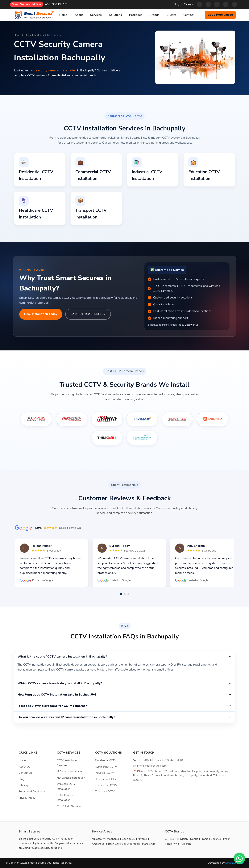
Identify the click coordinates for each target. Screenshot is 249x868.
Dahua (194, 839)
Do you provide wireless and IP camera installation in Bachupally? (125, 717)
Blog (177, 4)
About (79, 15)
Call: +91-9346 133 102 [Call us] (88, 314)
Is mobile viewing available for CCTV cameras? (125, 706)
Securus (216, 839)
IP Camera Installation (70, 771)
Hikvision (182, 839)
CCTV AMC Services (69, 806)
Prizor (227, 839)
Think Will (173, 844)
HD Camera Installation (71, 778)
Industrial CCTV (105, 773)
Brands (154, 15)
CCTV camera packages (73, 670)
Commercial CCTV (106, 767)
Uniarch (186, 844)
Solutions (115, 15)
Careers (188, 4)
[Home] (34, 15)
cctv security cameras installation (53, 70)
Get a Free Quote (220, 15)
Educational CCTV (106, 785)
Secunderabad (131, 844)
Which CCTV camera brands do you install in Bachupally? (125, 683)
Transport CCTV (105, 792)
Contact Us (25, 773)
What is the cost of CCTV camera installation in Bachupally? (125, 657)
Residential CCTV (106, 760)
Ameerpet (98, 844)
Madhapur (113, 839)
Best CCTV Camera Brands (125, 371)
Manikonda (149, 844)
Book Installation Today (41, 314)
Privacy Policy (27, 798)
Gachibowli (129, 839)
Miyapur (143, 839)
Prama (205, 839)
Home (63, 15)
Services (96, 15)
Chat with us (192, 325)
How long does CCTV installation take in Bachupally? (125, 695)
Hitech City (113, 844)
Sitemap (24, 785)
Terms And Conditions (32, 792)
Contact (188, 15)
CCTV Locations (34, 35)
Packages (136, 15)
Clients (171, 15)
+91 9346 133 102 (56, 4)
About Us (24, 767)
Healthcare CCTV (106, 779)
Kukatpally (98, 839)
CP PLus (170, 839)
